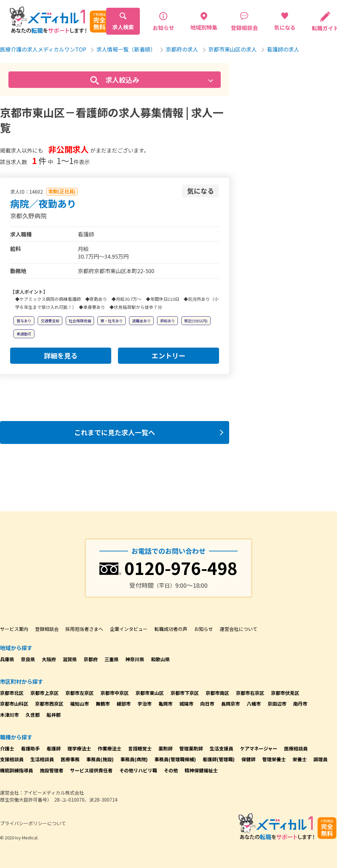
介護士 (7, 748)
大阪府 (49, 659)
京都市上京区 (44, 693)
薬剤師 (165, 748)
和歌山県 (160, 659)
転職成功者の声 (171, 629)
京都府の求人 (182, 49)
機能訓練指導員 (17, 770)
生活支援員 (221, 748)
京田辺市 (277, 704)
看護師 (54, 748)
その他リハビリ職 (138, 770)
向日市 (207, 704)
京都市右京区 (250, 693)
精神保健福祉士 (201, 770)
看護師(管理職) (219, 759)
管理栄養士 (274, 759)
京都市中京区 (115, 693)
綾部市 (124, 704)
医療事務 (70, 759)
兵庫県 (7, 659)
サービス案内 (14, 629)
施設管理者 (52, 770)
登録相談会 (47, 629)
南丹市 (300, 704)
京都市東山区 (150, 693)
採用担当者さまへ (84, 629)
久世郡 (33, 715)
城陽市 (186, 704)
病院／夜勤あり (43, 203)
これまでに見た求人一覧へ (115, 432)
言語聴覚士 (140, 748)
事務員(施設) (100, 759)
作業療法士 (110, 748)
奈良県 (28, 659)
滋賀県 (70, 659)
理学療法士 (79, 748)
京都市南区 (217, 693)
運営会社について (239, 629)
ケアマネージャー (259, 748)
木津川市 (9, 715)
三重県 (112, 659)
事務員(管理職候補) (175, 759)
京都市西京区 (49, 704)
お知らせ (204, 629)
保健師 (248, 759)
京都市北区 (12, 693)
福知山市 (80, 704)
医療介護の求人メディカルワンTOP (43, 49)
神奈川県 (135, 659)
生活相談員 (42, 759)
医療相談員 (296, 748)
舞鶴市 (103, 704)
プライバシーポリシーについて (33, 823)
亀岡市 (165, 704)
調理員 (320, 759)
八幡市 (254, 704)
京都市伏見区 (285, 693)
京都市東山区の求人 (233, 49)
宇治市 (145, 704)
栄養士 (300, 759)
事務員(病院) (134, 759)
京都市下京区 (185, 693)
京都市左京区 (80, 693)
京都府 (91, 659)
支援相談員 (12, 759)
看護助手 (30, 748)
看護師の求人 (283, 49)
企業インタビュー (129, 629)
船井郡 (54, 715)
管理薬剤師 (191, 748)
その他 (171, 770)
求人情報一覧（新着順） (126, 49)
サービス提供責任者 (91, 770)
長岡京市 (231, 704)
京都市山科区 (14, 704)
